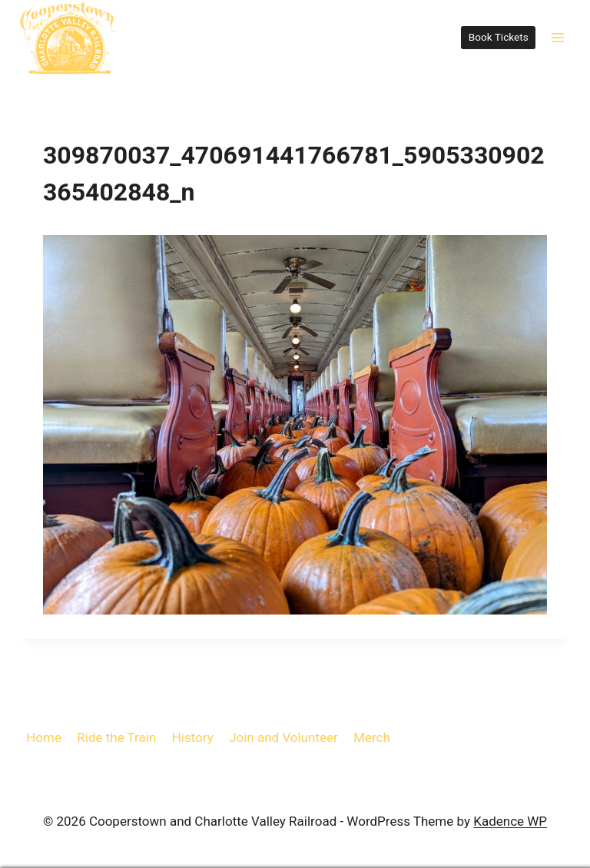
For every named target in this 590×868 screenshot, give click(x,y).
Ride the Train (116, 737)
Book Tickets (499, 37)
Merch (372, 737)
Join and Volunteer (283, 737)
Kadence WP (510, 821)
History (193, 737)
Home (44, 737)
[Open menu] (557, 37)
